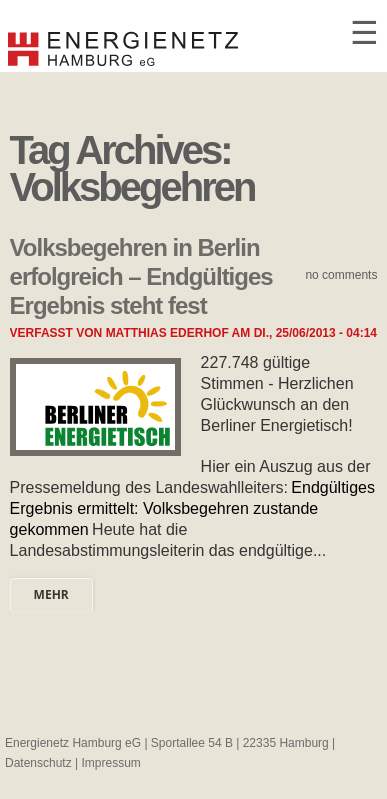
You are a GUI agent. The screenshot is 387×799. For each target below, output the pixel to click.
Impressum (111, 763)
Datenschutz (38, 763)
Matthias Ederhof (167, 333)
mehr (51, 594)
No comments (341, 275)
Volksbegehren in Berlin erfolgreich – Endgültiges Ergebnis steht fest (141, 276)
